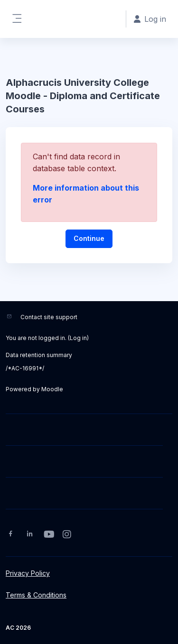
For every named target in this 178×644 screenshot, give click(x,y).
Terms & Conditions (36, 595)
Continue (89, 238)
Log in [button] (150, 19)
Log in (78, 338)
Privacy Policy (28, 573)
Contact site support (49, 317)
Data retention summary (39, 355)
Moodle (52, 389)
